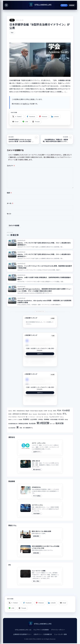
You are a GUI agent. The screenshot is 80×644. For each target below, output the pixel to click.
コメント (11, 166)
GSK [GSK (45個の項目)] (10, 414)
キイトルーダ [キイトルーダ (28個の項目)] (40, 417)
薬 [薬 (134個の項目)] (18, 427)
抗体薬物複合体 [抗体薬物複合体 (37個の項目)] (13, 424)
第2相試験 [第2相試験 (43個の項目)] (32, 424)
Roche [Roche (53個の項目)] (59, 414)
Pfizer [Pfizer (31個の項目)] (51, 414)
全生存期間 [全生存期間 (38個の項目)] (34, 420)
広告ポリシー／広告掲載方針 (43, 634)
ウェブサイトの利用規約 (41, 630)
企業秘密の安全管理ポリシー (22, 634)
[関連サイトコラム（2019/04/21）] (40, 534)
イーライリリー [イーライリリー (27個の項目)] (32, 417)
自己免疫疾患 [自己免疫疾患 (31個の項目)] (12, 428)
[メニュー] (6, 5)
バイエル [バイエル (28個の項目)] (46, 417)
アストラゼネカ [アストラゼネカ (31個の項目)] (12, 417)
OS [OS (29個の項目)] (48, 414)
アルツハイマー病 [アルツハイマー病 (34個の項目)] (22, 417)
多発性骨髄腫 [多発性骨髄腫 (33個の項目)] (54, 420)
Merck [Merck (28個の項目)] (30, 414)
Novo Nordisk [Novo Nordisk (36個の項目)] (42, 414)
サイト (9, 214)
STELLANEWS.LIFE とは (23, 630)
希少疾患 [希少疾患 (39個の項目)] (61, 420)
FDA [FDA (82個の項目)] (59, 411)
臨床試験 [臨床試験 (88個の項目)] (60, 423)
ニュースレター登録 (60, 634)
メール (10, 203)
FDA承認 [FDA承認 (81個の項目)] (66, 411)
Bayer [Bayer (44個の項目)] (28, 411)
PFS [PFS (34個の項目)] (55, 414)
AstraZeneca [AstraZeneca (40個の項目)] (21, 411)
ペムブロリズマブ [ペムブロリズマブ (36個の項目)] (54, 417)
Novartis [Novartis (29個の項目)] (35, 414)
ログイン (64, 5)
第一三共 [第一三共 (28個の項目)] (52, 424)
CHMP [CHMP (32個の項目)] (45, 411)
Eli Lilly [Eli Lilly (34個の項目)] (50, 411)
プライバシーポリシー (58, 630)
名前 (9, 193)
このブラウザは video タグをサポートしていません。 (26, 574)
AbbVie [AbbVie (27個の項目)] (10, 411)
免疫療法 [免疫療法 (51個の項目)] (26, 419)
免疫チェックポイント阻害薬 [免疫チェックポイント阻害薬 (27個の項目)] (15, 420)
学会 (12, 20)
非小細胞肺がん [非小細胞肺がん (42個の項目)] (28, 428)
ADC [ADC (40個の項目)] (14, 411)
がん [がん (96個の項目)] (65, 414)
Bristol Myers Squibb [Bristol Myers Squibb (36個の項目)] (37, 411)
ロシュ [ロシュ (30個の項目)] (62, 417)
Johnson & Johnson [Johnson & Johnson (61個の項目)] (20, 414)
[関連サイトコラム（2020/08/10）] (40, 550)
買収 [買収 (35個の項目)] (21, 428)
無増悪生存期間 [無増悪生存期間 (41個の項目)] (23, 424)
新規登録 (72, 5)
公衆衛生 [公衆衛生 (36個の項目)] (40, 420)
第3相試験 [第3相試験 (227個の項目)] (43, 423)
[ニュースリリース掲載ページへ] (40, 576)
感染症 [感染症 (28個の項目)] (66, 420)
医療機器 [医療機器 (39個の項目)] (47, 420)
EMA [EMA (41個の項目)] (55, 411)
